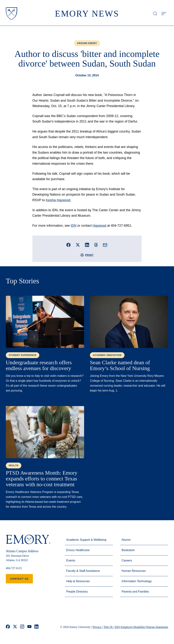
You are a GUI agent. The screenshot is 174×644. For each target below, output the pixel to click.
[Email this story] (105, 245)
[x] (15, 627)
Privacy (97, 627)
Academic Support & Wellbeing (86, 540)
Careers (127, 560)
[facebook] (8, 627)
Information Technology (137, 581)
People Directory (77, 592)
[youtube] (29, 627)
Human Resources (134, 571)
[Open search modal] (155, 14)
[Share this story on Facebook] (69, 245)
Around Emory (87, 43)
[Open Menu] (164, 14)
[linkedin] (36, 627)
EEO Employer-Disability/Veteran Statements (141, 627)
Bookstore (128, 550)
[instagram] (22, 627)
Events (71, 560)
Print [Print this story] (87, 255)
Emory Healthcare (78, 550)
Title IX (108, 627)
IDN (74, 226)
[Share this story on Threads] (96, 245)
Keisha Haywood (58, 200)
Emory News (87, 14)
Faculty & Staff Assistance (83, 571)
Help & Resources (78, 581)
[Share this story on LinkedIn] (87, 245)
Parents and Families (135, 592)
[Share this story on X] (78, 245)
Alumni (126, 540)
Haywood (99, 226)
